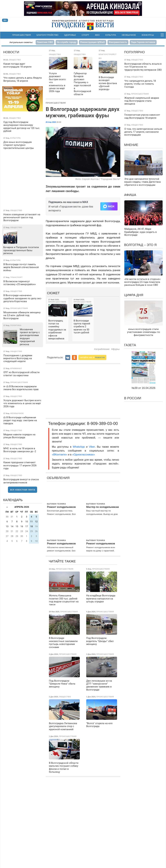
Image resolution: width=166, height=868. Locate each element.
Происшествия (21, 35)
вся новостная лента (23, 490)
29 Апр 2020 (51, 122)
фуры (116, 349)
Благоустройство (47, 35)
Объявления (58, 478)
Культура (111, 35)
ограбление (103, 349)
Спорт (85, 35)
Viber (92, 447)
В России (133, 398)
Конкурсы (148, 35)
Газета (130, 345)
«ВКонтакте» (60, 455)
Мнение (131, 145)
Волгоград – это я (140, 245)
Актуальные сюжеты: (21, 42)
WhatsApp (79, 447)
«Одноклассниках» (83, 455)
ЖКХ (97, 35)
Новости (11, 52)
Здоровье (70, 35)
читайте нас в (92, 357)
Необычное (129, 35)
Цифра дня (134, 295)
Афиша (130, 195)
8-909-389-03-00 (102, 423)
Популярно (134, 52)
